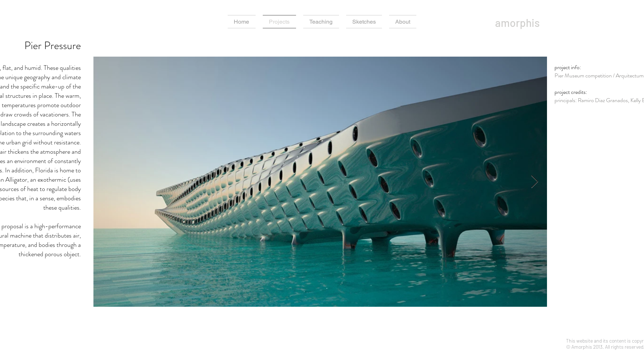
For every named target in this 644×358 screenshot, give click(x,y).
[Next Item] (535, 182)
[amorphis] (533, 23)
